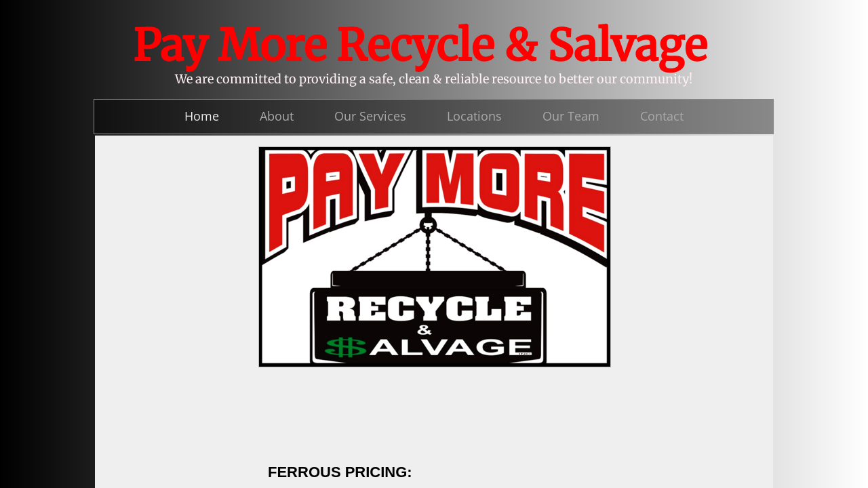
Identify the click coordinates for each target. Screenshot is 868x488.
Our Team (571, 116)
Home (202, 116)
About (277, 116)
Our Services (370, 116)
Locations (474, 116)
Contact (662, 116)
